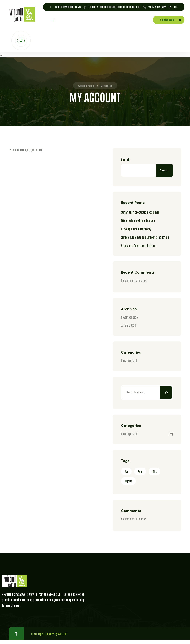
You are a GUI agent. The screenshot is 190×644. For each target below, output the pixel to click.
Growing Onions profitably (136, 229)
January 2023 (128, 325)
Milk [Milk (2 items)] (154, 471)
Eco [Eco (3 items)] (126, 471)
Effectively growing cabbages (138, 221)
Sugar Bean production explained (140, 212)
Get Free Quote (172, 20)
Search (125, 160)
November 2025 (129, 317)
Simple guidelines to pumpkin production (145, 237)
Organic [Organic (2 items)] (128, 481)
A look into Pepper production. (139, 246)
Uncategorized (129, 360)
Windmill (63, 634)
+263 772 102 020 (156, 7)
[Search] (166, 393)
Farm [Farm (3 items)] (140, 471)
